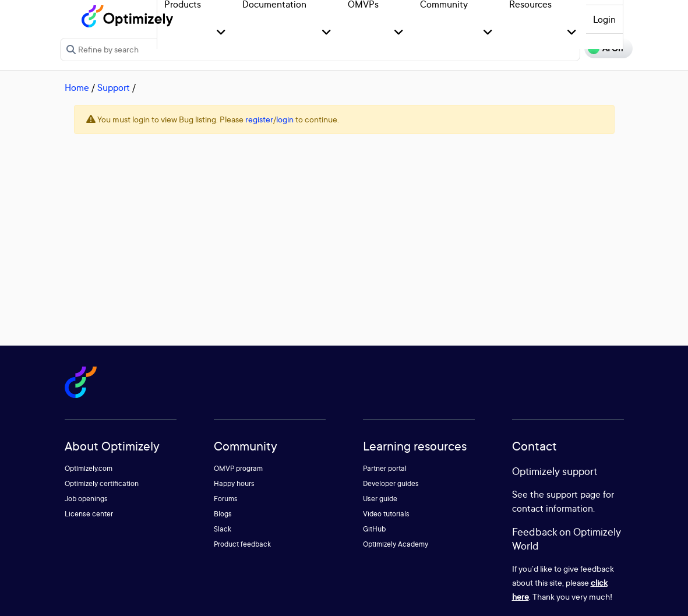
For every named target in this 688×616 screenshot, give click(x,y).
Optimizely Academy (396, 544)
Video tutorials (386, 514)
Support (114, 87)
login (285, 119)
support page (574, 494)
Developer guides (391, 483)
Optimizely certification (102, 483)
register (259, 119)
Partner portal (385, 468)
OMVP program (238, 468)
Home (77, 87)
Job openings (86, 499)
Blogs (223, 514)
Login (604, 19)
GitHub (374, 529)
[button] (221, 33)
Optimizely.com (89, 468)
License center (89, 514)
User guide (380, 499)
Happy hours (234, 483)
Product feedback (242, 544)
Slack (223, 529)
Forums (226, 499)
